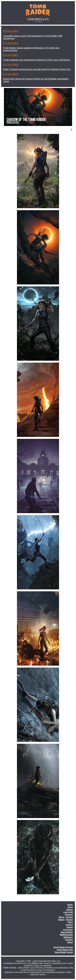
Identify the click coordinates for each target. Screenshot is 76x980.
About (70, 942)
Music (62, 917)
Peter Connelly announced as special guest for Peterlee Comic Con (37, 69)
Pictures (69, 915)
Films (70, 922)
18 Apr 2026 (11, 31)
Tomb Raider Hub (65, 950)
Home (70, 905)
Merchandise (67, 932)
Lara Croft (68, 912)
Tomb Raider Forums (63, 947)
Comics (69, 925)
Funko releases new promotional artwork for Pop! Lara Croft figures (37, 60)
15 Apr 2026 (11, 55)
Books (70, 927)
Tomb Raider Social (64, 952)
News (70, 907)
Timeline (69, 940)
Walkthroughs (66, 935)
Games (69, 910)
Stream (69, 917)
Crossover (68, 930)
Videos (61, 920)
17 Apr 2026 (11, 43)
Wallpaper (68, 937)
